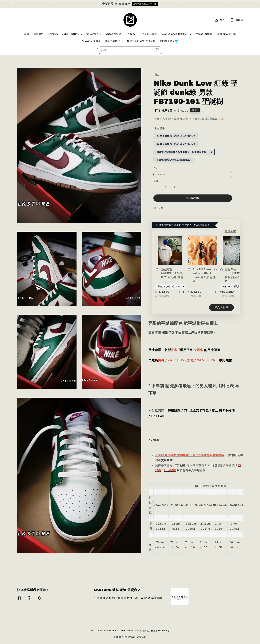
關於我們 (119, 637)
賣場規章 (130, 637)
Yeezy (132, 34)
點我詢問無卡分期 (145, 4)
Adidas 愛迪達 (113, 34)
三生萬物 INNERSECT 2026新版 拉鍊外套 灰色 (234, 275)
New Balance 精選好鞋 (175, 34)
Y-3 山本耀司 (150, 34)
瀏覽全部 (230, 231)
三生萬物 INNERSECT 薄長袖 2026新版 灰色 (169, 273)
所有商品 (38, 34)
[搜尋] (158, 50)
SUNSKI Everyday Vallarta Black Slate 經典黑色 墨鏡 (202, 275)
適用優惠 (159, 128)
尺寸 (156, 168)
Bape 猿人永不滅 (226, 34)
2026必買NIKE (70, 34)
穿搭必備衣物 (113, 41)
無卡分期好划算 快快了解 (141, 41)
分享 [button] (159, 208)
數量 (156, 181)
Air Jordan (92, 34)
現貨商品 (53, 34)
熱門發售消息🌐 (169, 41)
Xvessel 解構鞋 (204, 34)
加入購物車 (193, 198)
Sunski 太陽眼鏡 (91, 41)
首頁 (27, 34)
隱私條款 (141, 637)
